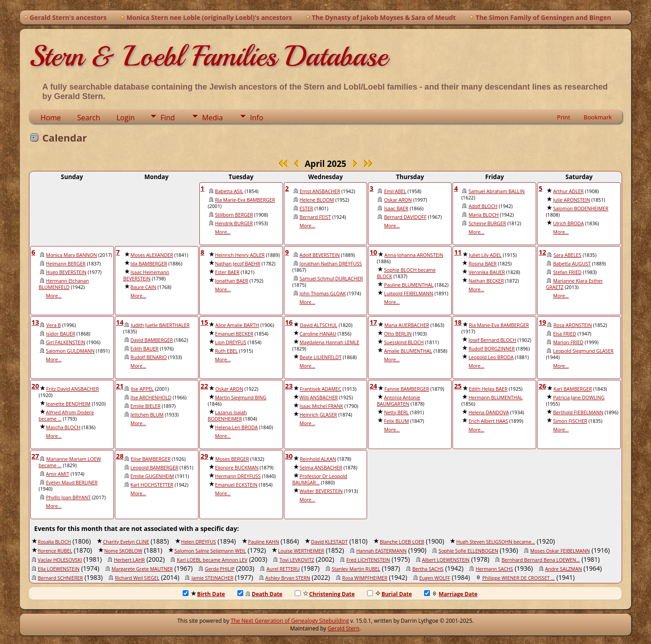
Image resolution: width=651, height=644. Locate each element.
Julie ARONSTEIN (571, 200)
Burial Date (390, 594)
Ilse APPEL (142, 389)
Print (564, 117)
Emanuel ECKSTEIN (236, 485)
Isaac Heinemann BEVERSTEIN (146, 275)
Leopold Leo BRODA (491, 357)
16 (289, 322)
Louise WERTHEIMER (301, 551)
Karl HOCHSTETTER (152, 485)
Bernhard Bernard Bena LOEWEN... (540, 560)
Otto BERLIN (398, 334)
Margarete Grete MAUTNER (142, 569)
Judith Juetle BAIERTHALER (160, 325)
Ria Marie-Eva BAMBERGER (245, 200)
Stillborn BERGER (234, 215)
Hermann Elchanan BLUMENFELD (64, 284)
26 (542, 386)
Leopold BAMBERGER (155, 468)
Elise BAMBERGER (151, 459)
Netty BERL (396, 412)
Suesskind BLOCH (404, 342)
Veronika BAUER (487, 272)
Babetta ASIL (229, 191)
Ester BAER (227, 272)
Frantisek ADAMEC (321, 389)
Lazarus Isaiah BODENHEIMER (227, 416)
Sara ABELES (567, 255)
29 (205, 456)
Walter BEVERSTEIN (321, 491)
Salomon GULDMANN (71, 351)
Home (51, 118)
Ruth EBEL (227, 351)
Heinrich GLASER (318, 415)
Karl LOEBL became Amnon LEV (212, 560)
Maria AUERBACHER (407, 325)
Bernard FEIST (315, 217)
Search (89, 118)
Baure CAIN (144, 287)
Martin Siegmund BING (241, 398)
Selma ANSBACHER (321, 468)
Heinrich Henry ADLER (240, 255)
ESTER (307, 208)
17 (373, 322)
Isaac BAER (396, 208)
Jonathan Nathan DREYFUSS (331, 264)
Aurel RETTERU (283, 569)
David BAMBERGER (152, 340)
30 (289, 456)
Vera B (53, 325)
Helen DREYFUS (199, 542)
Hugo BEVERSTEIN (66, 272)
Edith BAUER (145, 349)
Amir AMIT (58, 474)
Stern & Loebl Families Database (208, 56)
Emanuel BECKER (234, 334)
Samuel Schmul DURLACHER (331, 279)
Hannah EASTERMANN (381, 551)
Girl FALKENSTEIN (66, 342)
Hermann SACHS (494, 569)
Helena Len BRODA (237, 427)
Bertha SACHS (428, 569)
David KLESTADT (329, 542)
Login (125, 118)
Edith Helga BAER (488, 389)
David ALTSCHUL (318, 325)
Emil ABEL (395, 191)
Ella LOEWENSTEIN (59, 569)
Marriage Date (451, 594)
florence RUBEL (55, 551)
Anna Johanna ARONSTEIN (414, 255)
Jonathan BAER (232, 281)
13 (35, 322)
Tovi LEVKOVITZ (297, 560)
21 (120, 386)
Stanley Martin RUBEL (356, 569)
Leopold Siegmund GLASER (583, 351)
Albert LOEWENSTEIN (446, 560)
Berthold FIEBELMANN (578, 412)
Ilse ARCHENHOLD (151, 398)
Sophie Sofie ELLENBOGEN (468, 551)
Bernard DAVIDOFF (405, 217)
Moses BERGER (232, 459)
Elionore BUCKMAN (237, 468)
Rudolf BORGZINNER (491, 349)
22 (205, 386)
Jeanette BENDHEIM (68, 404)
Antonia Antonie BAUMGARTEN (398, 401)
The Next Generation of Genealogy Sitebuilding (290, 621)
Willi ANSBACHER (319, 398)
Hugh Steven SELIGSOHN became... (495, 542)
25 (458, 386)
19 (542, 322)
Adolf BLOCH (483, 206)
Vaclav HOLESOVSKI (60, 560)
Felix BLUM (396, 421)
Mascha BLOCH (63, 427)
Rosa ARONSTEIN (573, 325)
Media (212, 118)
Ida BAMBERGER (149, 264)
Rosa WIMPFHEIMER (365, 578)
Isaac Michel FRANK (322, 406)
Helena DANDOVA (488, 412)
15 (205, 322)
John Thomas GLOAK (323, 294)
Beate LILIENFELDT (321, 357)
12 (542, 252)
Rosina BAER (482, 264)
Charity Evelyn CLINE (126, 542)
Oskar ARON (398, 200)
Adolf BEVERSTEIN (320, 255)
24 (373, 386)
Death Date (260, 594)
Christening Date (325, 594)
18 (458, 322)
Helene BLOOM (317, 200)
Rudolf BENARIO (149, 357)
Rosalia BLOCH (54, 542)
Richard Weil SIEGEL (137, 578)
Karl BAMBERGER (573, 389)
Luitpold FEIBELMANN (408, 294)
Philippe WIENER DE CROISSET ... (519, 578)
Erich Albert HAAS (488, 421)
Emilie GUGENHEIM (152, 476)
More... (223, 232)
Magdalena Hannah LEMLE (330, 342)
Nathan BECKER (486, 281)
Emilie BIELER (146, 406)
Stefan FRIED (567, 272)
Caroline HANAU (318, 334)
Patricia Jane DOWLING (579, 398)
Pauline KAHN (264, 542)
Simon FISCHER (570, 421)
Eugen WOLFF (435, 578)
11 (458, 252)
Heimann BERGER (66, 264)
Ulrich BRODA (568, 223)
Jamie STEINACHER (212, 578)
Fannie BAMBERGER (407, 389)
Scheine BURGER (487, 223)
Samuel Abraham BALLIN (496, 191)
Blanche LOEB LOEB (402, 542)
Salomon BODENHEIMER (580, 208)
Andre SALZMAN (564, 569)
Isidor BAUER (61, 334)
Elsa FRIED (564, 334)
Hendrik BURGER (234, 223)
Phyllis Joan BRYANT (68, 497)
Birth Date (204, 594)
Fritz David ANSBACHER (72, 389)
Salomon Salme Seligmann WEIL (210, 551)
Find (168, 118)
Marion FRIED (568, 342)
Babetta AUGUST (572, 264)
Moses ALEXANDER (152, 255)
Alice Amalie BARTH (237, 325)
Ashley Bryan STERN (288, 578)
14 (120, 322)
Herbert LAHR (129, 560)
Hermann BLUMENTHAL (495, 398)
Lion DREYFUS (231, 342)
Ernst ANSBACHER (320, 191)
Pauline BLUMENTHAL (408, 285)
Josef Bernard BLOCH (492, 340)
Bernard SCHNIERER (61, 578)
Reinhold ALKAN (318, 459)
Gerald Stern (344, 628)
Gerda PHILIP (220, 569)
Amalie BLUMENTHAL (408, 351)
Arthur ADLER (568, 191)
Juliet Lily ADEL (485, 255)
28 (120, 456)
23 (289, 386)
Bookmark (598, 117)
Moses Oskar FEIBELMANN (560, 551)
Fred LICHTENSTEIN (368, 560)
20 (35, 386)
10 (373, 252)
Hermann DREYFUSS (238, 476)
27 (35, 456)
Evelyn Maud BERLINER (72, 483)
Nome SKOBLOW (123, 551)
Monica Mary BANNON (72, 255)
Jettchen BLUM (147, 415)
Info (257, 118)
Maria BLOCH (484, 215)
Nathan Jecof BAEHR (238, 264)
